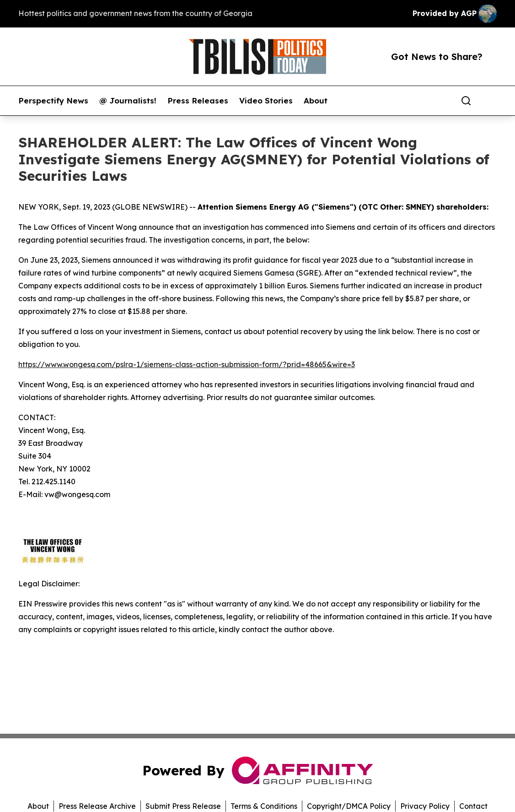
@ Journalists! (128, 101)
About (316, 101)
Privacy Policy (425, 806)
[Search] (466, 101)
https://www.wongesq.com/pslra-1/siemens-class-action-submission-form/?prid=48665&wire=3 (187, 364)
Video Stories (266, 101)
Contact (473, 806)
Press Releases (198, 101)
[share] (490, 101)
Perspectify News (53, 101)
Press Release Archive (97, 806)
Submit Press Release (183, 806)
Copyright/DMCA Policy (349, 806)
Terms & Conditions (264, 806)
